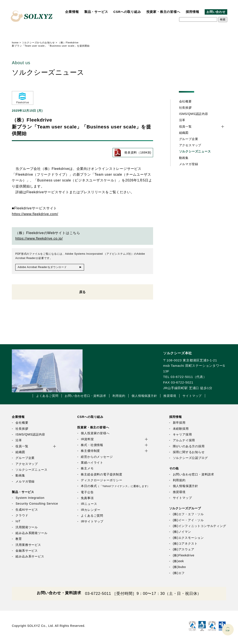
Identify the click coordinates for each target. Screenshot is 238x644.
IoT (18, 524)
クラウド (22, 518)
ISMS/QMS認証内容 (194, 114)
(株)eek (178, 564)
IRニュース (89, 507)
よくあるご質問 (47, 399)
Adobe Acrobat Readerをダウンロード (46, 268)
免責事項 (87, 501)
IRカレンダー (91, 513)
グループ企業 (189, 139)
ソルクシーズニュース (195, 151)
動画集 (184, 158)
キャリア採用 (182, 437)
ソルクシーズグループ (185, 511)
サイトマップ (192, 399)
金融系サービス (27, 553)
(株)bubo (179, 570)
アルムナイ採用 (184, 443)
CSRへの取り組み (127, 12)
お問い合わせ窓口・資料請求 (85, 399)
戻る (83, 294)
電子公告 (87, 495)
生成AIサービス (27, 512)
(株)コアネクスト (185, 546)
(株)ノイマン (182, 535)
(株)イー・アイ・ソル (188, 523)
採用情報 (193, 12)
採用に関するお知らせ (189, 455)
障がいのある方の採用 (189, 449)
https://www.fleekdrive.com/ (35, 214)
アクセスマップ (190, 145)
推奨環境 (170, 399)
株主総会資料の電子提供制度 (101, 477)
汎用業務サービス (28, 548)
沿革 (182, 120)
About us (21, 63)
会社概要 (185, 101)
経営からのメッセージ (97, 460)
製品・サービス (96, 12)
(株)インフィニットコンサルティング (200, 529)
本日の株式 (115, 489)
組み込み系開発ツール (31, 536)
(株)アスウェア (184, 552)
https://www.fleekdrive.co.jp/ (39, 238)
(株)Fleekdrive (184, 558)
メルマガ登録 (189, 164)
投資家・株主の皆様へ (163, 12)
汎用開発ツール (27, 530)
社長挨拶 (185, 108)
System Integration (30, 501)
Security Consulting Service (37, 507)
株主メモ (87, 471)
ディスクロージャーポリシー (101, 483)
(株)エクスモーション (188, 540)
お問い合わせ (216, 12)
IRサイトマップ (92, 524)
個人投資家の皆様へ (95, 436)
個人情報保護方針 (144, 399)
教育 (19, 542)
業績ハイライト (92, 465)
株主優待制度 (90, 454)
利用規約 (119, 399)
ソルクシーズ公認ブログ (190, 461)
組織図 (184, 133)
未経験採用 (181, 431)
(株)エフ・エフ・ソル (188, 517)
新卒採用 (179, 426)
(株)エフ (179, 576)
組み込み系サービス (30, 559)
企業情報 (72, 12)
